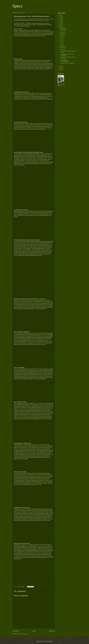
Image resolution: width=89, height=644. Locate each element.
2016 (60, 25)
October (62, 32)
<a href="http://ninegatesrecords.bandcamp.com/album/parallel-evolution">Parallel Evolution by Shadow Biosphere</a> (34, 465)
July (61, 38)
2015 (60, 27)
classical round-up (25, 409)
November (62, 30)
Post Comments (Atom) (23, 634)
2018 (60, 21)
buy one (47, 340)
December (62, 28)
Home (34, 631)
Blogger (51, 641)
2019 (60, 19)
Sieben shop (38, 485)
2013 (60, 68)
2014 (60, 66)
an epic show (19, 126)
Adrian (61, 82)
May (61, 42)
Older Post (52, 631)
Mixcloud (17, 557)
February (62, 48)
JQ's (47, 419)
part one (44, 20)
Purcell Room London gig (39, 299)
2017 (60, 23)
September (62, 34)
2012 (60, 70)
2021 (60, 15)
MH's (43, 419)
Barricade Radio (26, 556)
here (50, 69)
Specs (17, 6)
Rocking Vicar (24, 557)
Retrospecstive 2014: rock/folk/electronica (64, 61)
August (62, 36)
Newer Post (16, 631)
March (62, 46)
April (61, 44)
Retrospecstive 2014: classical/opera (67, 63)
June (61, 40)
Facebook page (42, 457)
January (62, 50)
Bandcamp (21, 457)
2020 (60, 17)
